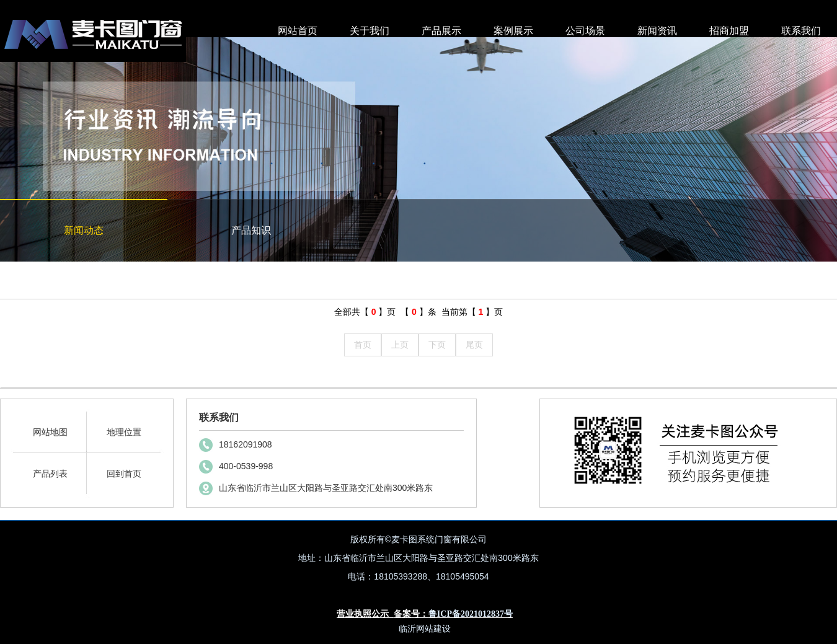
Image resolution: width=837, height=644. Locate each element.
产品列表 (50, 474)
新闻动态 (84, 230)
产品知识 (251, 230)
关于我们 (370, 31)
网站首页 (298, 31)
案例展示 (513, 31)
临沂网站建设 (425, 629)
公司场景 (585, 31)
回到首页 (124, 474)
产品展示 (441, 31)
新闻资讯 (657, 31)
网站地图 (50, 432)
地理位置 (124, 432)
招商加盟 (729, 31)
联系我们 (801, 31)
